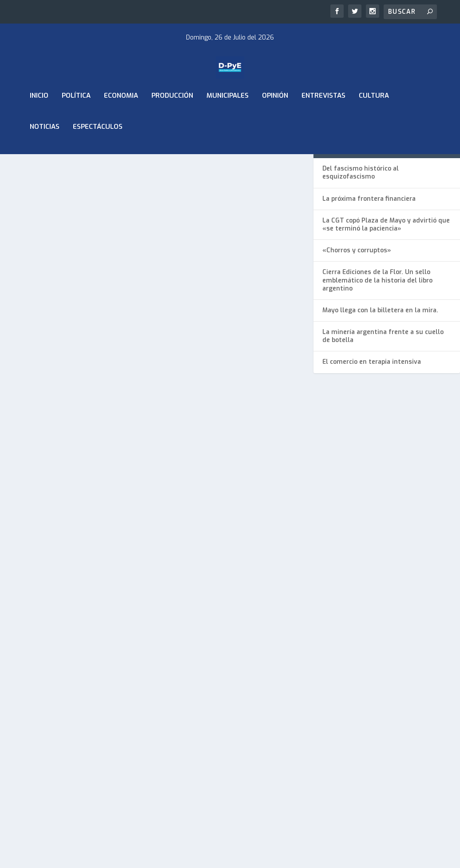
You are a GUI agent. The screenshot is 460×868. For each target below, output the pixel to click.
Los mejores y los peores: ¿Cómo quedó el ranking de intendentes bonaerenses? (225, 305)
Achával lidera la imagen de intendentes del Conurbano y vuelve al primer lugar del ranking (72, 305)
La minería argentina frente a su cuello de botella (383, 376)
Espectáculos (98, 150)
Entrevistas (323, 119)
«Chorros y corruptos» (357, 290)
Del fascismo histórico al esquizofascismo (361, 212)
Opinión (275, 119)
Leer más (29, 394)
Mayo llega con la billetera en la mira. (380, 349)
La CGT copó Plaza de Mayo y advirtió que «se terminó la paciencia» (386, 264)
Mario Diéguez (37, 565)
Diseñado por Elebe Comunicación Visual (106, 736)
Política (76, 119)
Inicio (39, 119)
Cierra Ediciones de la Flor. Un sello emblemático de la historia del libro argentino (377, 320)
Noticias (45, 150)
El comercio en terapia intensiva (372, 401)
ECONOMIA (121, 119)
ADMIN (27, 328)
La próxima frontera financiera (369, 238)
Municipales (228, 119)
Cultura (374, 119)
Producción (172, 119)
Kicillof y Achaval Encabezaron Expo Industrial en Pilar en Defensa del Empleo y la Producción (65, 536)
